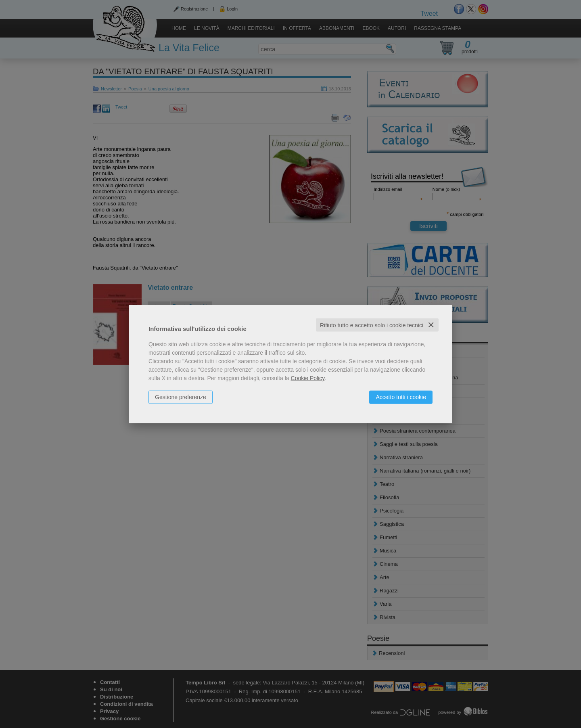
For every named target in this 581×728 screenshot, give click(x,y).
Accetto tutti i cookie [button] (401, 397)
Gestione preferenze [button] (181, 397)
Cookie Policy (308, 378)
